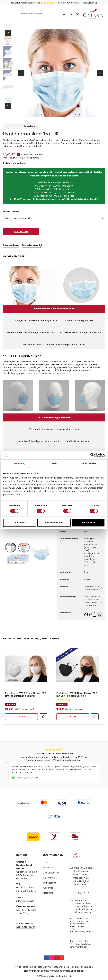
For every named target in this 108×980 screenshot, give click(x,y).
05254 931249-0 (25, 888)
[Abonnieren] (89, 893)
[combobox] (40, 13)
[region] (54, 71)
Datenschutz (50, 878)
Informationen (53, 855)
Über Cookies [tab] (89, 463)
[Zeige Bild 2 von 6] (50, 112)
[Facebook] (47, 958)
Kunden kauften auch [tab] (16, 637)
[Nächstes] (100, 71)
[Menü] (6, 13)
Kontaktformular (26, 927)
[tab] (11, 243)
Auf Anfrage (21, 230)
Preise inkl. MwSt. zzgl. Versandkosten (21, 156)
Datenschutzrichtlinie (79, 926)
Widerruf (48, 868)
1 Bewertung (29, 124)
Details (21, 714)
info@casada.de (25, 901)
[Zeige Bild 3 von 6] (57, 112)
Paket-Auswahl (11, 210)
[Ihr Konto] (70, 13)
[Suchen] (63, 13)
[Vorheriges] (21, 71)
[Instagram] (51, 958)
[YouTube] (61, 958)
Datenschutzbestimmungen (88, 903)
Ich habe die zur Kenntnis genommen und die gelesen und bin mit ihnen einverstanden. (88, 906)
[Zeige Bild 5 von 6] (71, 112)
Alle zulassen (88, 523)
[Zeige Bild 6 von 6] (77, 112)
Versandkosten (75, 967)
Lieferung (48, 893)
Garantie (48, 888)
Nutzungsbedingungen (81, 932)
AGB (46, 863)
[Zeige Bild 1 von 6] (44, 112)
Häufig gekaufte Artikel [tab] (45, 637)
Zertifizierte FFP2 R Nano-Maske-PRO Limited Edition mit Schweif (26, 693)
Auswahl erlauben (54, 523)
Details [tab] (54, 463)
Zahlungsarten (51, 873)
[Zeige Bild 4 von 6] (64, 112)
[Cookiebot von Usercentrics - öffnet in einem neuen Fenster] (92, 455)
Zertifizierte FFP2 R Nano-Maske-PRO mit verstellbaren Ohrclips (77, 693)
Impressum (50, 883)
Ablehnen (20, 523)
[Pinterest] (56, 958)
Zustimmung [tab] (19, 463)
